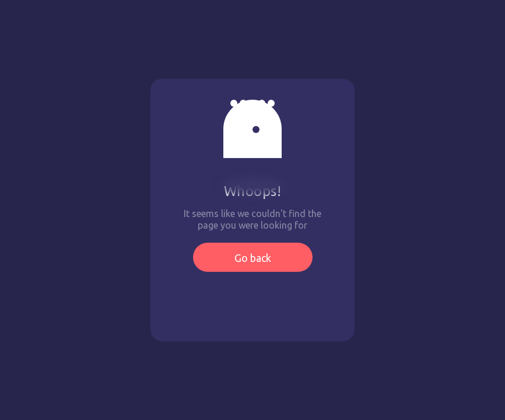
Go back (253, 258)
